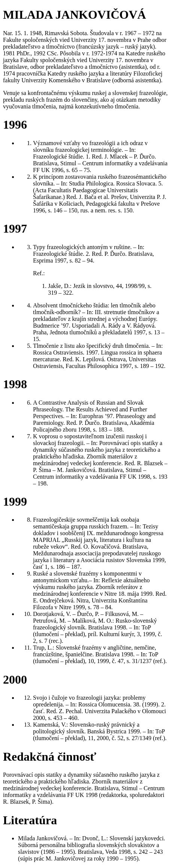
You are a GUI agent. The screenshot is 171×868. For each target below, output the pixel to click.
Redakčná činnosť (50, 757)
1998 (15, 384)
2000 (15, 680)
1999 (15, 502)
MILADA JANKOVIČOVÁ (74, 15)
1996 (15, 125)
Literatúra (30, 820)
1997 (15, 228)
